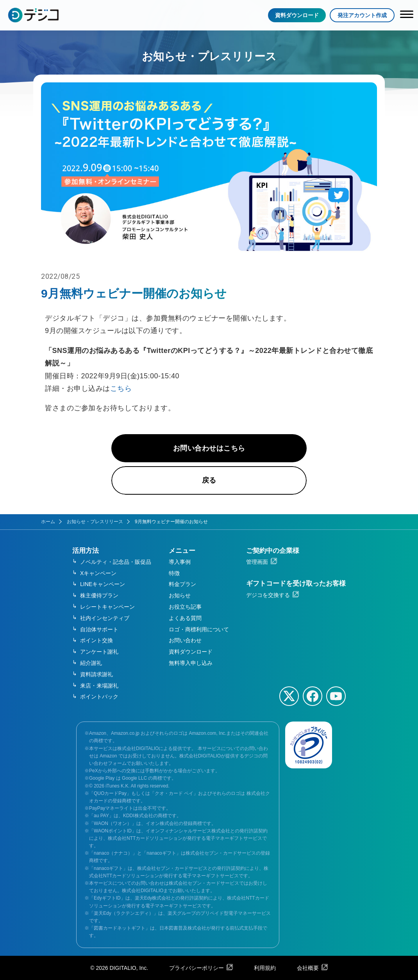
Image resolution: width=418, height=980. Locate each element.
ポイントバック (99, 697)
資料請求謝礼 (96, 674)
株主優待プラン (99, 595)
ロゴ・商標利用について (199, 629)
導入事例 (180, 562)
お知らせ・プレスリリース (95, 522)
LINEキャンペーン (103, 584)
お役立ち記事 (185, 607)
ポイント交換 (96, 640)
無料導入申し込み (191, 663)
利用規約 (265, 968)
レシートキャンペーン (107, 607)
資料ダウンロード (297, 15)
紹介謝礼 (91, 663)
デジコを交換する (268, 595)
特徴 (174, 573)
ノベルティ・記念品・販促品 (116, 562)
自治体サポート (99, 629)
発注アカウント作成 (362, 15)
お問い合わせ (185, 640)
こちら (121, 388)
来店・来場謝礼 (99, 686)
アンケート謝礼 (99, 652)
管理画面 (257, 562)
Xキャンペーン (98, 573)
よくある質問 (185, 618)
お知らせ (180, 595)
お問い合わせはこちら (209, 448)
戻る (209, 480)
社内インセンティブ (105, 618)
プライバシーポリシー (196, 968)
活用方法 (86, 551)
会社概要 (308, 968)
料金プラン (182, 584)
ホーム (48, 522)
